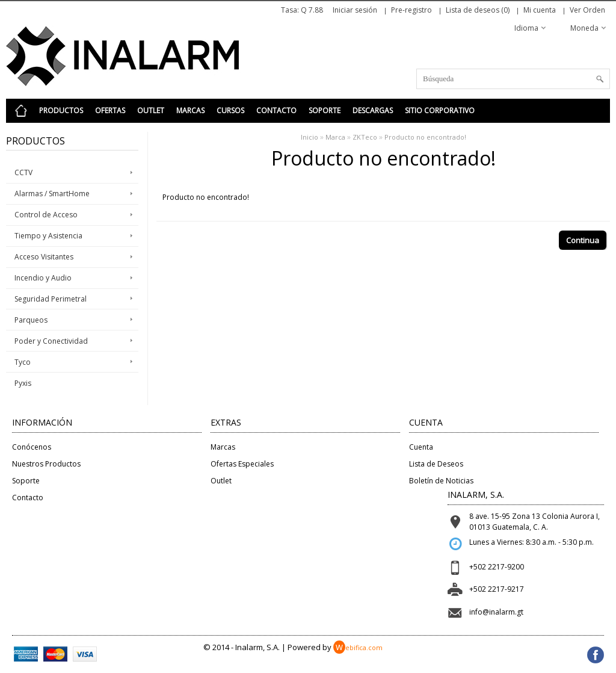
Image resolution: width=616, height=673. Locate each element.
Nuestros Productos (46, 464)
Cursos (230, 110)
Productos (61, 110)
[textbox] (513, 79)
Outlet (151, 110)
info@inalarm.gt (496, 612)
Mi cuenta (540, 10)
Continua (583, 240)
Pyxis (23, 383)
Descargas (373, 110)
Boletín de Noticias (441, 481)
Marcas (190, 110)
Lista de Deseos (436, 464)
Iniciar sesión (355, 10)
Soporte (325, 110)
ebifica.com (358, 647)
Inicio (310, 137)
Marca (335, 137)
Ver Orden (587, 10)
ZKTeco (365, 137)
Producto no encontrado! (425, 137)
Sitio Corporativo (440, 110)
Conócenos (32, 447)
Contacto (276, 110)
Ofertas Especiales (242, 464)
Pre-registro (411, 10)
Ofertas (110, 110)
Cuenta (421, 447)
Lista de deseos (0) (478, 10)
